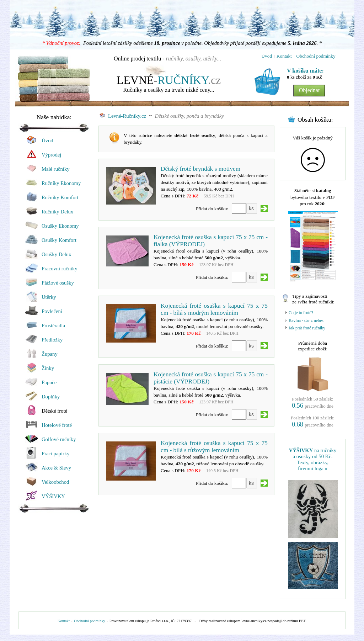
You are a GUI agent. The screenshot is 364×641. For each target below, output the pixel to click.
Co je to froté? (301, 313)
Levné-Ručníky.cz (123, 116)
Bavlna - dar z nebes (306, 320)
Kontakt (64, 621)
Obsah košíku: (315, 120)
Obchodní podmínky (90, 621)
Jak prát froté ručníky (307, 328)
